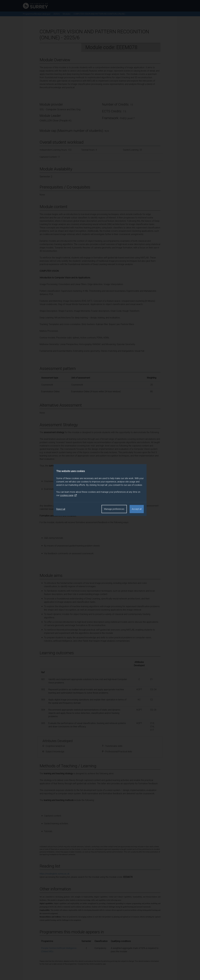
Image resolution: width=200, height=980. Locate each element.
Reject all (61, 509)
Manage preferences (114, 509)
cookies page (68, 495)
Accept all (137, 509)
